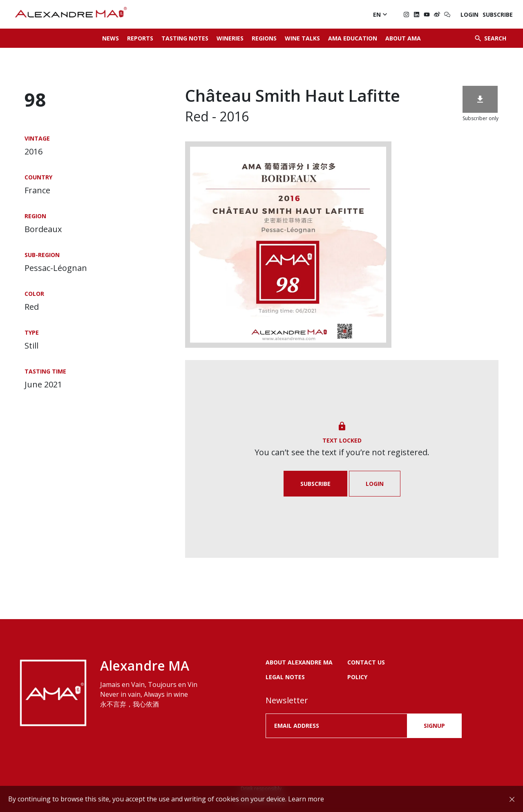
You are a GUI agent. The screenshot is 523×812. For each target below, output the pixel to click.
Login (469, 15)
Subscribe (498, 15)
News (111, 38)
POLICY (357, 677)
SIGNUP (434, 726)
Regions (264, 38)
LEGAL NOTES (285, 677)
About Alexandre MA (299, 662)
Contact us (366, 662)
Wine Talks (302, 38)
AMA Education (353, 38)
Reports (140, 38)
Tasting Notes (185, 38)
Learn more (306, 799)
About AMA (403, 38)
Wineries (230, 38)
